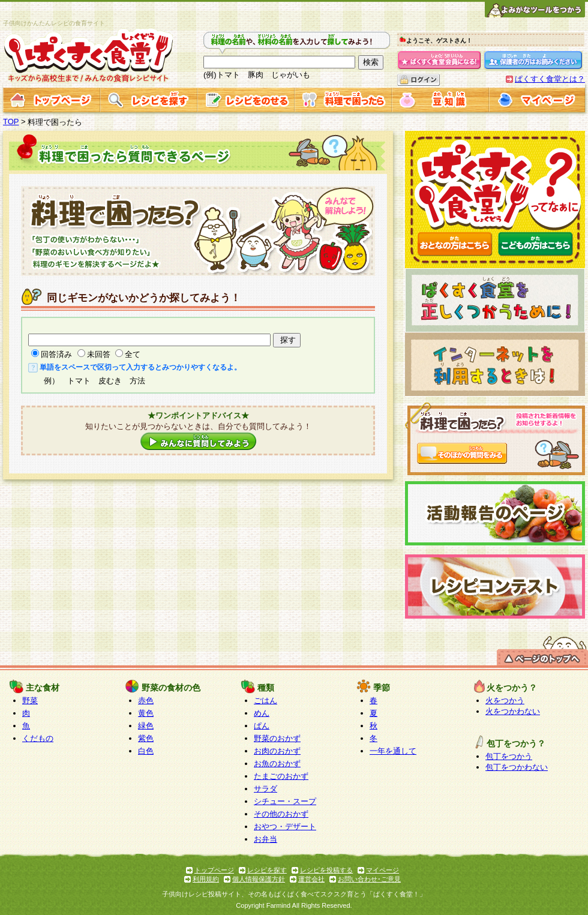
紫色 (146, 738)
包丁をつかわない (517, 767)
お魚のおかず (277, 763)
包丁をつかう (509, 756)
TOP (11, 121)
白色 (146, 751)
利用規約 (206, 879)
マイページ (382, 870)
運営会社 (311, 879)
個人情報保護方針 (259, 879)
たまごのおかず (281, 776)
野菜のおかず (277, 738)
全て (133, 354)
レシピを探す (267, 870)
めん (262, 713)
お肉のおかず (277, 751)
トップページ (214, 870)
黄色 (146, 713)
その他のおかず (281, 814)
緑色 (146, 726)
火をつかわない (513, 711)
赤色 (146, 700)
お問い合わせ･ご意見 (369, 879)
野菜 (30, 700)
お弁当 (265, 839)
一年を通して (393, 751)
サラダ (265, 789)
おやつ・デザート (285, 826)
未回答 (99, 354)
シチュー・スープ (285, 801)
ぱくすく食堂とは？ (550, 79)
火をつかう (505, 700)
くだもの (38, 738)
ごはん (265, 700)
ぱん (262, 726)
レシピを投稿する (326, 870)
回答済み (56, 354)
